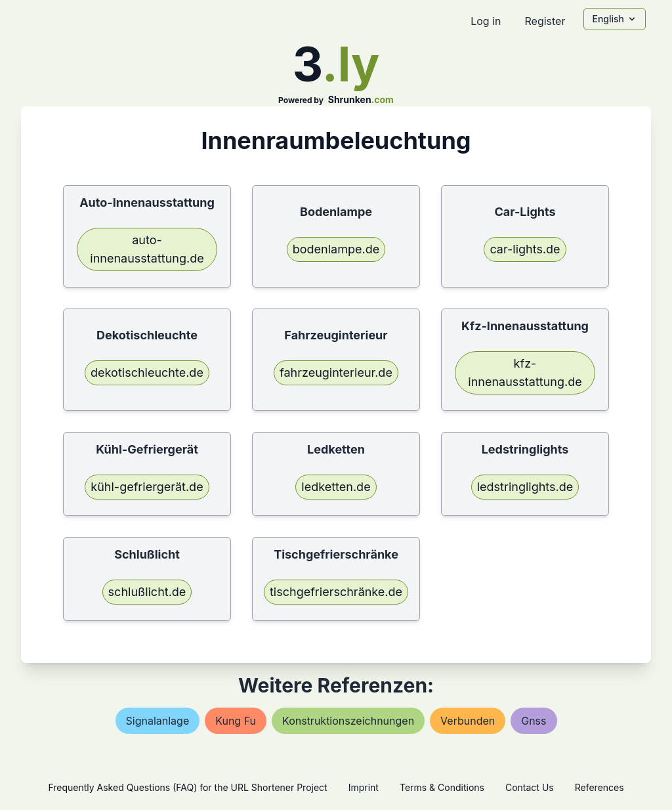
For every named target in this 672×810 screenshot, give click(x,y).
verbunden (468, 721)
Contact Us (530, 787)
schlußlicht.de (147, 592)
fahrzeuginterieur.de (336, 373)
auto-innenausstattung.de (147, 249)
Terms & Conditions (442, 787)
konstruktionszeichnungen (348, 721)
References (599, 787)
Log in (486, 21)
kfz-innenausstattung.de (525, 373)
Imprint (364, 787)
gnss (534, 721)
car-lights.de (525, 249)
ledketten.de (336, 487)
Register (545, 21)
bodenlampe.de (336, 249)
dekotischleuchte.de (147, 373)
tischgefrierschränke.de (336, 592)
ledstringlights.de (525, 487)
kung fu (236, 721)
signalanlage (158, 721)
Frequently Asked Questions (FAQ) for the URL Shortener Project (187, 787)
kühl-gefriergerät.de (147, 487)
